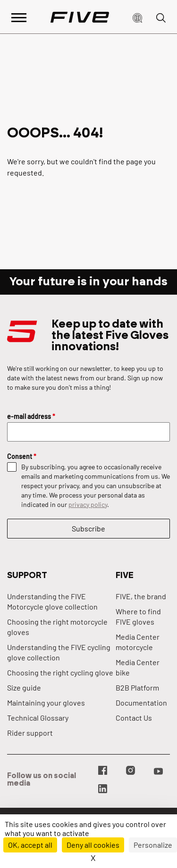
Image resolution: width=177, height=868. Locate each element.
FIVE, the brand (141, 596)
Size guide (24, 687)
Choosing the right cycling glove (60, 672)
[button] (137, 17)
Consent (22, 456)
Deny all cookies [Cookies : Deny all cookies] (93, 845)
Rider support (30, 733)
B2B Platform (137, 687)
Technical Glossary (38, 718)
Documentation (141, 703)
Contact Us (134, 718)
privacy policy (88, 504)
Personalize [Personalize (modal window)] (153, 845)
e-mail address (31, 416)
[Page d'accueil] (80, 17)
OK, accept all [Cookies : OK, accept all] (30, 845)
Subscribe (88, 528)
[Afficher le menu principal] (19, 17)
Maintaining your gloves (46, 703)
